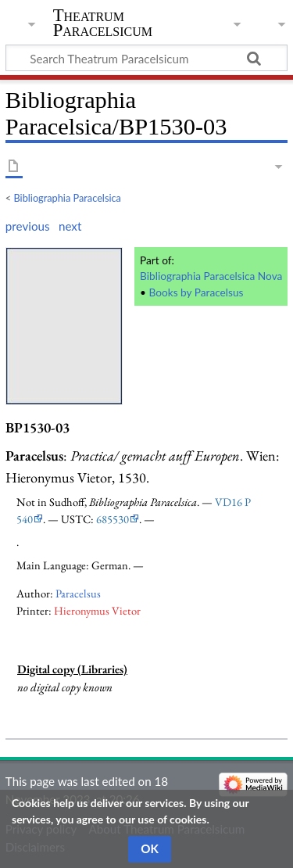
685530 (113, 519)
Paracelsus (78, 593)
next (70, 226)
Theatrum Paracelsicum (103, 23)
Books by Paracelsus (196, 292)
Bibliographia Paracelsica (68, 198)
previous (28, 226)
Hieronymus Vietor (97, 610)
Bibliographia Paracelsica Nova (211, 276)
